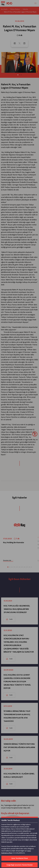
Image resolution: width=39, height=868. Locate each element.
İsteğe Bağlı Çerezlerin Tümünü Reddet (20, 865)
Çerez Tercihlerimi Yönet (20, 858)
